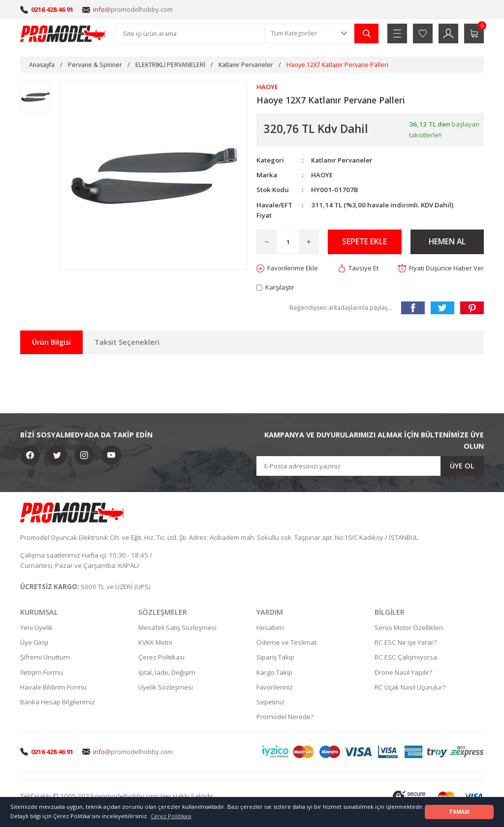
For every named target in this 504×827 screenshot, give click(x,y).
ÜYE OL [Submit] (462, 466)
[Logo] (63, 33)
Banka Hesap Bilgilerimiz (58, 702)
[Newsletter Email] (370, 466)
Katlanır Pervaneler (342, 160)
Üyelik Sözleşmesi (166, 688)
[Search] (190, 33)
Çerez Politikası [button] (171, 816)
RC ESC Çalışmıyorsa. (407, 658)
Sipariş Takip (275, 658)
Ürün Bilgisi (51, 343)
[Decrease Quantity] (267, 242)
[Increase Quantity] (309, 242)
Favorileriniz (275, 688)
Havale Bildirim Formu (53, 688)
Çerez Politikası (161, 658)
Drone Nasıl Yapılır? (403, 673)
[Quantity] (288, 242)
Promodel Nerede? (285, 717)
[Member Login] (448, 33)
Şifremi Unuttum (45, 658)
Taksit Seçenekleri (127, 343)
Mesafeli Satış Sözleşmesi (177, 628)
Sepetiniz (270, 702)
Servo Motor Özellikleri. (409, 628)
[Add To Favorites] (288, 268)
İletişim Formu (42, 673)
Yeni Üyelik (36, 628)
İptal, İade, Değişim (167, 673)
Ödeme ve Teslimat (286, 643)
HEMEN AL (447, 242)
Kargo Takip (274, 673)
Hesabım (270, 628)
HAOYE (322, 175)
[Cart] (474, 33)
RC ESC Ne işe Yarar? (406, 643)
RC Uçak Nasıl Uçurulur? (410, 688)
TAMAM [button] (459, 812)
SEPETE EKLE (365, 242)
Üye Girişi (34, 643)
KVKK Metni (155, 643)
